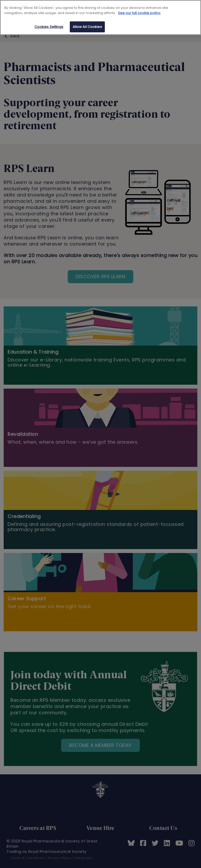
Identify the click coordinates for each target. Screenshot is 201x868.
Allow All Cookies (87, 27)
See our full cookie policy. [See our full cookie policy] (139, 13)
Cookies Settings (49, 27)
